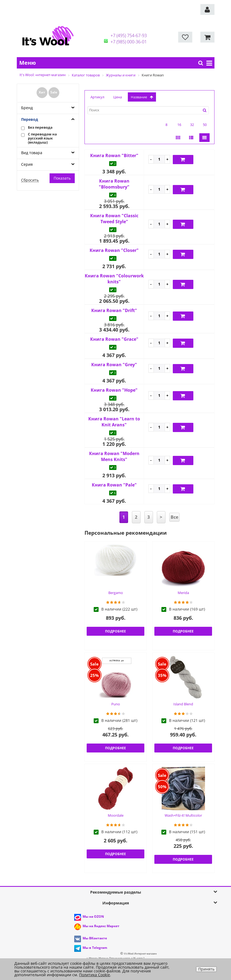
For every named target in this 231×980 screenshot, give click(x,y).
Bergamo (116, 593)
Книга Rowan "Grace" (114, 339)
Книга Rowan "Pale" (114, 485)
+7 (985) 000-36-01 (129, 42)
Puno (116, 704)
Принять (206, 969)
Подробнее (115, 631)
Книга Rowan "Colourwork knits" (114, 279)
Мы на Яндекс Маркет (101, 926)
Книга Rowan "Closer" (114, 250)
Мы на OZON (93, 916)
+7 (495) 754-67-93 (129, 35)
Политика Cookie (95, 975)
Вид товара (32, 153)
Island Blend (183, 704)
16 (179, 125)
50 (205, 125)
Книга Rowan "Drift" (114, 310)
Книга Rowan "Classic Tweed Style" (114, 219)
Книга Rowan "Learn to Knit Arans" (114, 422)
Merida (183, 593)
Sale (54, 92)
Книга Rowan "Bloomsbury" (114, 184)
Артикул (97, 97)
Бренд (27, 108)
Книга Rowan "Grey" (114, 365)
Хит (42, 92)
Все (174, 517)
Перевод (30, 119)
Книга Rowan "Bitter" (114, 155)
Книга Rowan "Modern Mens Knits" (114, 456)
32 (192, 125)
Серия (27, 164)
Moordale (116, 815)
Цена (118, 97)
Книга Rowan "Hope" (114, 390)
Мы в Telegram (95, 948)
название (142, 97)
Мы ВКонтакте (95, 938)
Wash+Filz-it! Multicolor (183, 815)
